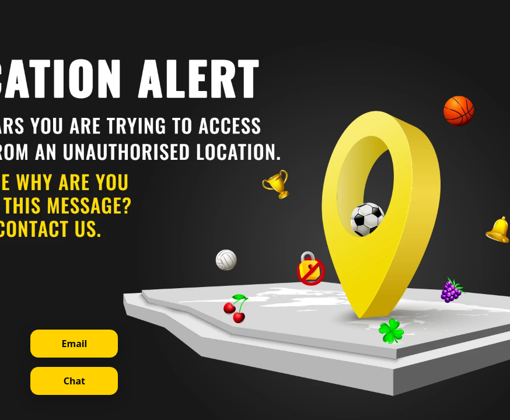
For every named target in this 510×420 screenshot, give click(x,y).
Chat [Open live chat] (74, 381)
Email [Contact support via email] (75, 344)
